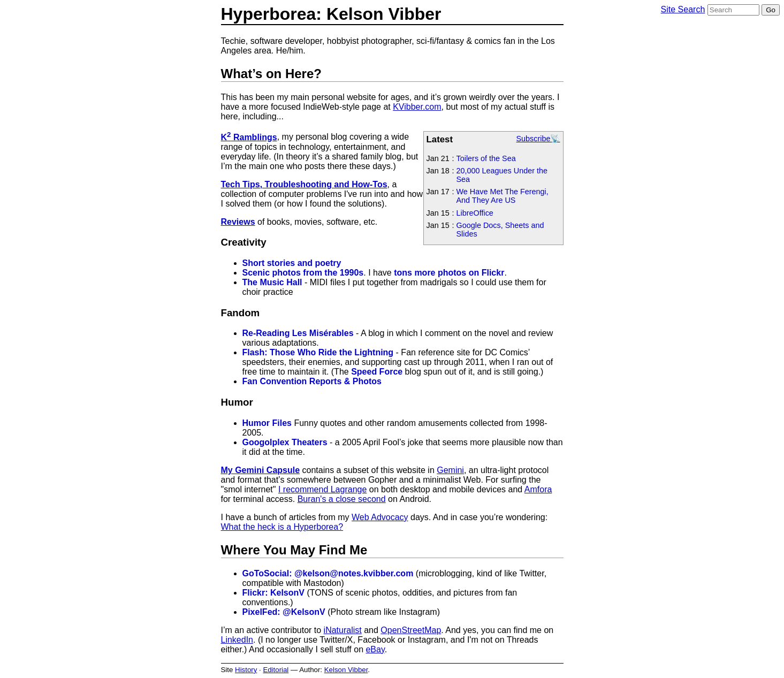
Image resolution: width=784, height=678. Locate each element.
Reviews (238, 222)
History (246, 670)
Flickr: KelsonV (273, 593)
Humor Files (267, 423)
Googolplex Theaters (285, 442)
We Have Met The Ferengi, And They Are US (503, 196)
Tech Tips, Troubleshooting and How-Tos (304, 184)
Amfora (538, 489)
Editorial (276, 670)
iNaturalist (343, 630)
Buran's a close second (342, 499)
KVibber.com (417, 107)
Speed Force (377, 372)
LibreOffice (475, 213)
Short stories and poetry (292, 263)
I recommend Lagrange (322, 489)
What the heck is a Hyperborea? (282, 527)
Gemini (450, 470)
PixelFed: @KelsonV (284, 612)
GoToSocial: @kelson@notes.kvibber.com (328, 573)
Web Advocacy (380, 517)
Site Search (683, 9)
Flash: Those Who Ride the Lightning (318, 352)
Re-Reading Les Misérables (298, 333)
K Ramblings (249, 137)
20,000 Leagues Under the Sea (502, 175)
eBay (375, 649)
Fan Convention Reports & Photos (312, 381)
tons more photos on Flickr (449, 273)
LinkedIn (237, 640)
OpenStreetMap (411, 630)
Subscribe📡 (538, 139)
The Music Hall (272, 282)
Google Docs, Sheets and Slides (500, 230)
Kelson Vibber (346, 670)
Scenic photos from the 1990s (303, 273)
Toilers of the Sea (486, 158)
